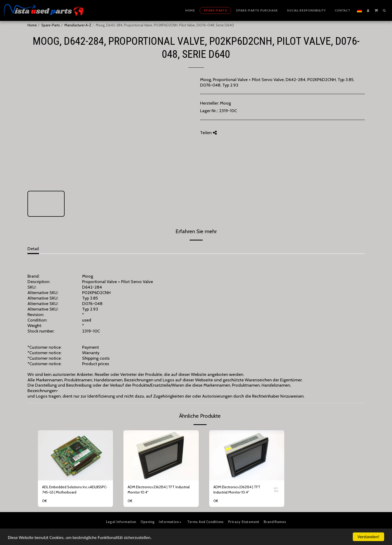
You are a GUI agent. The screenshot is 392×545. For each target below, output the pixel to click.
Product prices (96, 364)
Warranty (91, 353)
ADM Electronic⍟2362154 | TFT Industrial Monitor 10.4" (159, 490)
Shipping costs (96, 358)
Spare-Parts (51, 25)
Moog (225, 103)
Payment (90, 347)
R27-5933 (276, 490)
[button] (376, 10)
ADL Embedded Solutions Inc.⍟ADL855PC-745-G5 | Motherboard (75, 490)
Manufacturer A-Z (78, 25)
